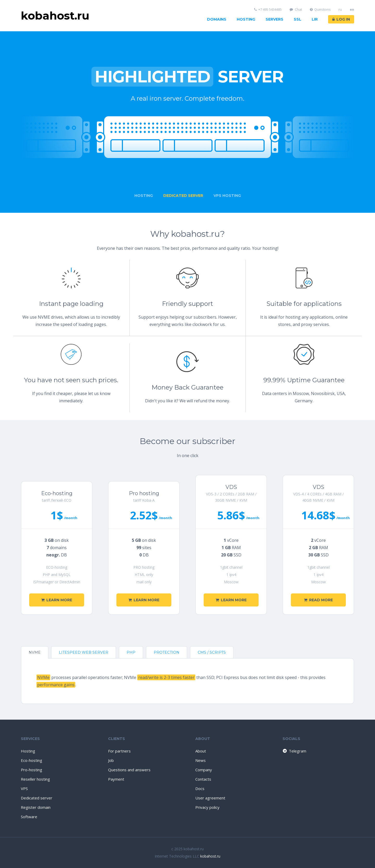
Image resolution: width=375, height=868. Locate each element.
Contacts (203, 779)
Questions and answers (129, 770)
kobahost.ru (210, 856)
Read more (318, 600)
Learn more (57, 600)
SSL (298, 19)
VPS (24, 788)
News (201, 760)
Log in (341, 19)
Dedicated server (37, 798)
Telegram (294, 751)
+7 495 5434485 (268, 10)
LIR (315, 19)
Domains (217, 19)
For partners (119, 751)
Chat (296, 10)
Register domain (36, 807)
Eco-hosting (32, 760)
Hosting (246, 19)
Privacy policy (207, 807)
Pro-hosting (32, 770)
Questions (320, 10)
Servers (274, 19)
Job (111, 760)
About (201, 751)
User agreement (210, 798)
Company (204, 770)
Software (29, 817)
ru (340, 10)
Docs (200, 788)
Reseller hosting (35, 779)
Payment (116, 779)
